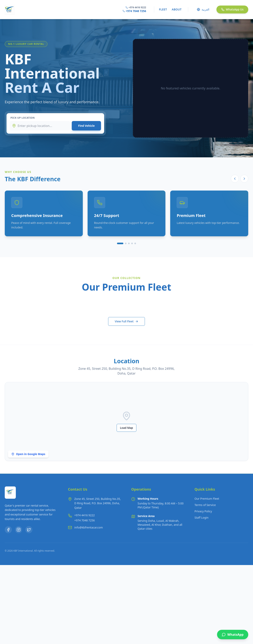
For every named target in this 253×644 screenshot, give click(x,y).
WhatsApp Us (232, 9)
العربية (203, 9)
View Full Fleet (126, 321)
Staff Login (202, 518)
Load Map (126, 428)
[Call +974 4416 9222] (84, 515)
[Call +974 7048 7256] (84, 520)
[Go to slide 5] (135, 243)
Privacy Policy (203, 511)
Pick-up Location (23, 118)
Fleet (163, 9)
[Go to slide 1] (120, 243)
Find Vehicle (86, 126)
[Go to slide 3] (129, 243)
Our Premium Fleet (207, 499)
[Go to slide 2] (126, 243)
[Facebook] (8, 530)
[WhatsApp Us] (233, 635)
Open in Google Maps (28, 454)
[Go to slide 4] (132, 243)
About (177, 9)
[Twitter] (29, 530)
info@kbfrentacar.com (89, 527)
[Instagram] (19, 530)
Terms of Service (205, 505)
